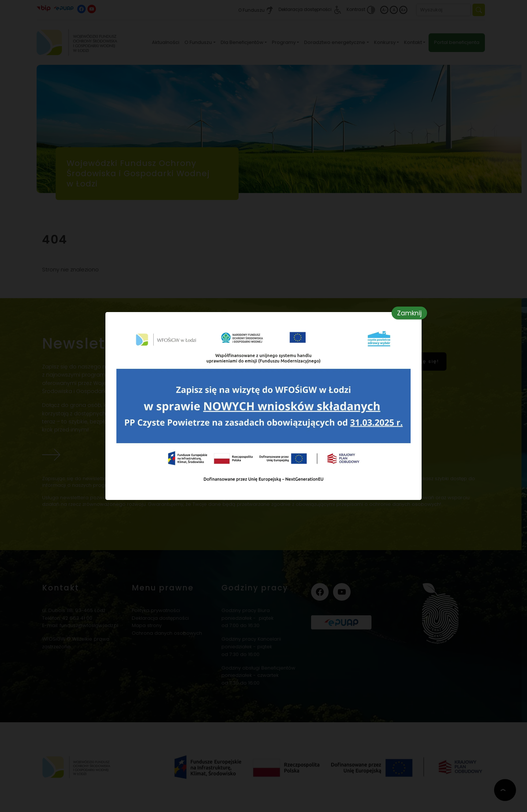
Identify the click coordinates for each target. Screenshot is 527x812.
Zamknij (409, 313)
